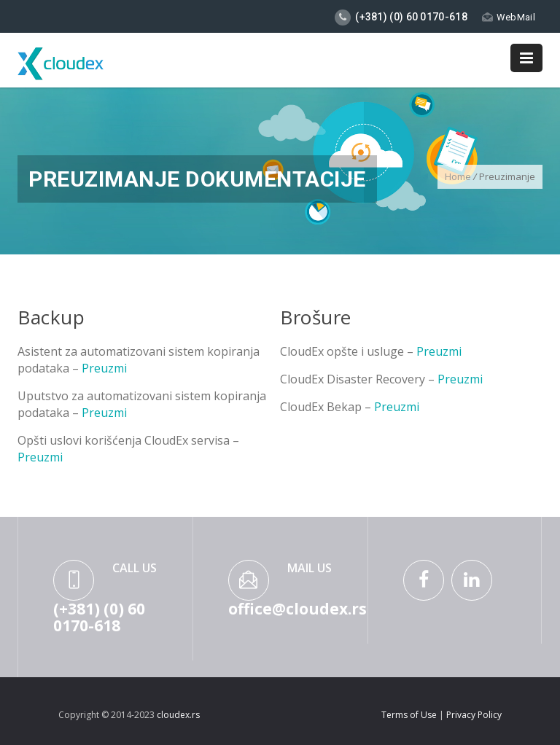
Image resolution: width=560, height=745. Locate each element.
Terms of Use (410, 715)
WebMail (509, 17)
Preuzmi (104, 368)
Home (458, 176)
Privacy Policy (474, 715)
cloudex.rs (178, 715)
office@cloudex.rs (297, 609)
